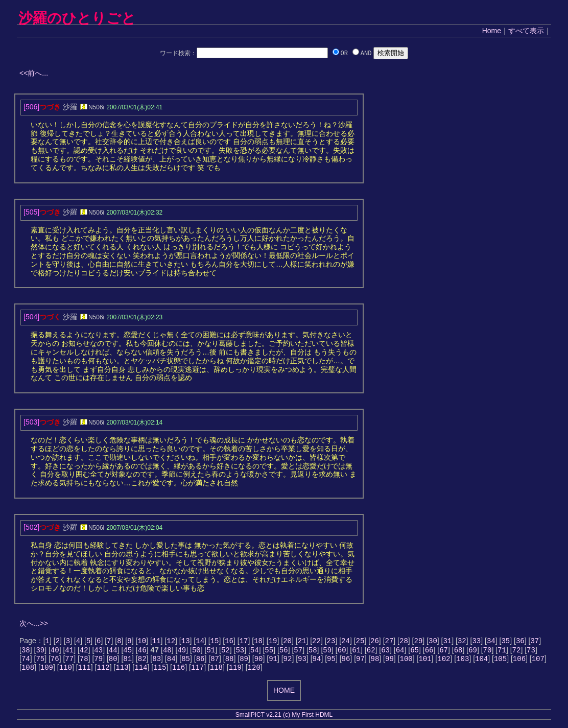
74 (26, 661)
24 (346, 641)
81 (127, 661)
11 (157, 641)
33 (476, 641)
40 (55, 652)
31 (447, 641)
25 (360, 641)
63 (385, 652)
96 (346, 661)
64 (400, 652)
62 (371, 652)
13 (186, 641)
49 (182, 652)
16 (229, 641)
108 (28, 671)
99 (389, 661)
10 (142, 641)
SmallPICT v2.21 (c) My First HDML (284, 719)
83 (157, 661)
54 (255, 652)
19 (273, 641)
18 (258, 641)
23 (331, 641)
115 (160, 671)
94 (317, 661)
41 (69, 652)
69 (473, 652)
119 (235, 671)
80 (113, 661)
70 (488, 652)
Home (492, 31)
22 (316, 641)
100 (406, 661)
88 (230, 661)
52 (226, 652)
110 (66, 671)
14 (200, 641)
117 (197, 671)
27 (389, 641)
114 (141, 671)
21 (302, 641)
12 (171, 641)
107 (538, 661)
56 (284, 652)
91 (273, 661)
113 (122, 671)
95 (331, 661)
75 (40, 661)
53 (240, 652)
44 (113, 652)
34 (491, 641)
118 (216, 671)
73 (531, 652)
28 (404, 641)
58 (313, 652)
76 (55, 661)
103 (463, 661)
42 (84, 652)
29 (419, 641)
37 (535, 641)
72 (517, 652)
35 (505, 641)
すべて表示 (526, 31)
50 (196, 652)
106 (519, 661)
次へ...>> (34, 623)
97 (360, 661)
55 (269, 652)
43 (98, 652)
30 (433, 641)
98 (375, 661)
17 (244, 641)
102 (444, 661)
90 (259, 661)
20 (287, 641)
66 (429, 652)
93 (302, 661)
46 (142, 652)
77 (69, 661)
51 (211, 652)
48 (167, 652)
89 (244, 661)
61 (356, 652)
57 (298, 652)
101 (425, 661)
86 (200, 661)
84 (171, 661)
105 (500, 661)
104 (481, 661)
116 (179, 671)
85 (186, 661)
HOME (284, 694)
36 (520, 641)
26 (375, 641)
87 (215, 661)
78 (84, 661)
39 (40, 652)
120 (254, 671)
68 (458, 652)
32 (462, 641)
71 (502, 652)
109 (47, 671)
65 (415, 652)
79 (98, 661)
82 (142, 661)
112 (103, 671)
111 (85, 671)
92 (288, 661)
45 (127, 652)
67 (444, 652)
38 (26, 652)
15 (215, 641)
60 (342, 652)
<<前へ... (34, 73)
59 (327, 652)
